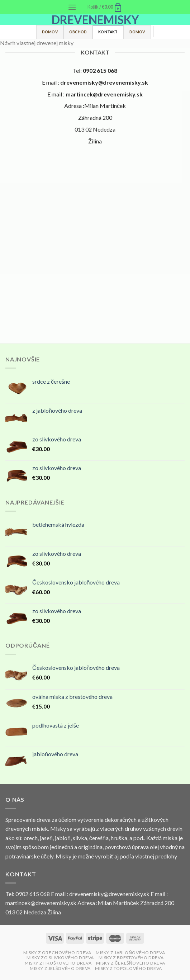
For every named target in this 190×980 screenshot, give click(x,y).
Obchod (78, 32)
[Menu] (72, 7)
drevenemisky (95, 20)
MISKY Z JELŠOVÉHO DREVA (60, 968)
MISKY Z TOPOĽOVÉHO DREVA (129, 968)
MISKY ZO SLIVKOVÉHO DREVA (60, 958)
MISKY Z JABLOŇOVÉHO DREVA (130, 953)
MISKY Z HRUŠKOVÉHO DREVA (58, 963)
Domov (50, 32)
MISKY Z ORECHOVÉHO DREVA (57, 953)
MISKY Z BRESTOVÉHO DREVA (131, 958)
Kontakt (108, 32)
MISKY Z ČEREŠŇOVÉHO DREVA (131, 963)
